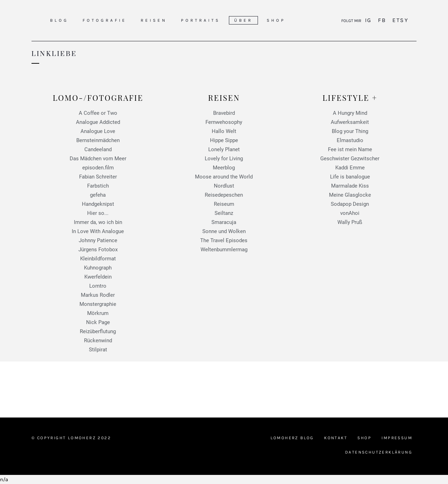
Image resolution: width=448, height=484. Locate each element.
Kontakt (336, 438)
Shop (364, 438)
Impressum (397, 438)
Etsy (399, 20)
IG (369, 20)
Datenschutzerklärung (379, 452)
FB (382, 20)
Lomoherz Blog (292, 438)
